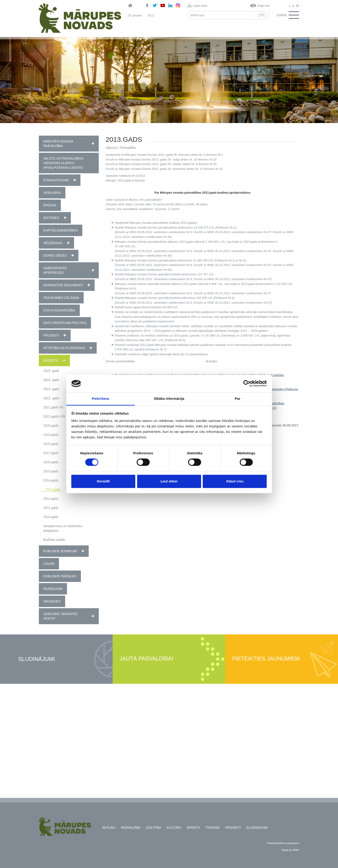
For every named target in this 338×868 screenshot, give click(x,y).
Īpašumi (50, 205)
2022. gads (51, 398)
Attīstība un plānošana (64, 348)
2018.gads (51, 444)
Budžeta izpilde (54, 540)
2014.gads (51, 480)
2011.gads (51, 508)
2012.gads (51, 499)
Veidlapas (52, 193)
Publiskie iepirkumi (60, 551)
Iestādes (51, 218)
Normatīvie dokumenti (63, 285)
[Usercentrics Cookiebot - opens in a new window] (247, 384)
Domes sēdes (55, 255)
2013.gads (53, 489)
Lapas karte (200, 6)
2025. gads (51, 371)
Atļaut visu (235, 481)
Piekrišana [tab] (100, 398)
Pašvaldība (128, 148)
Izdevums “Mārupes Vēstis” (61, 616)
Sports (193, 828)
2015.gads (51, 471)
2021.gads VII (53, 407)
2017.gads (51, 453)
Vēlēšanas (53, 243)
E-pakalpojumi (56, 180)
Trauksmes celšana (61, 298)
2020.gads (51, 426)
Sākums (111, 148)
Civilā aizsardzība (59, 310)
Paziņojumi (53, 589)
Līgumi (49, 564)
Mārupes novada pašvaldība (58, 144)
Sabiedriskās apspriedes (55, 270)
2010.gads (51, 517)
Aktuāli (109, 828)
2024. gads (51, 380)
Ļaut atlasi (169, 481)
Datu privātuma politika (65, 323)
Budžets (51, 360)
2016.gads (51, 462)
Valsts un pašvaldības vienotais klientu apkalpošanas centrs (63, 163)
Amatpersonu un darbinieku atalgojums (63, 528)
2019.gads (51, 435)
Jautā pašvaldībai (146, 659)
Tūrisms (212, 828)
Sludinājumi (37, 659)
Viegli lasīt (263, 6)
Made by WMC (290, 850)
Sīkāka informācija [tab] (169, 398)
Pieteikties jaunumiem (266, 659)
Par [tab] (238, 398)
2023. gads (51, 389)
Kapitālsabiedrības (61, 230)
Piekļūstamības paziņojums (283, 843)
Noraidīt (103, 481)
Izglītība (154, 828)
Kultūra (174, 828)
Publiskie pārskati (60, 576)
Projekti (51, 335)
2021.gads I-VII (54, 416)
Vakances (52, 601)
